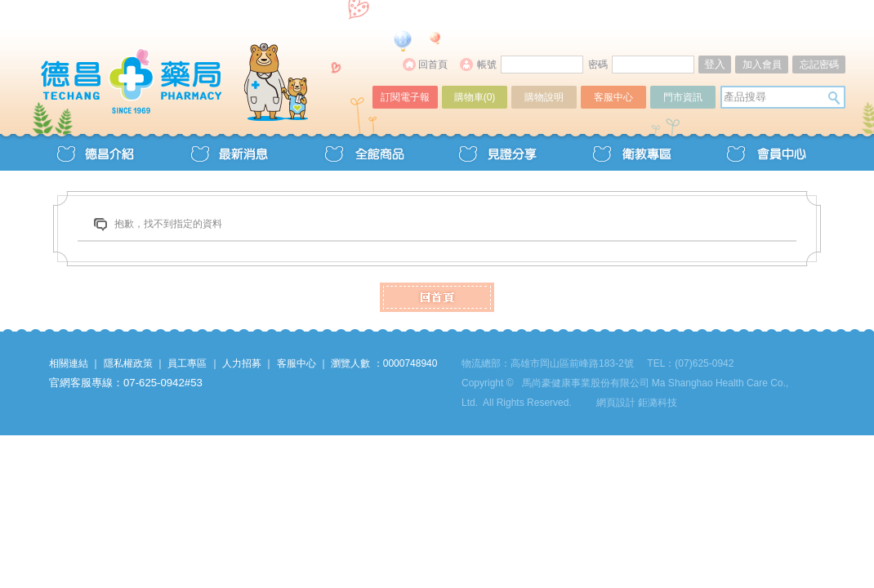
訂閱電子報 (405, 97)
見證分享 (497, 152)
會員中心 (765, 152)
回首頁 (433, 65)
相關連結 (69, 363)
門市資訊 (683, 97)
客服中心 (613, 97)
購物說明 (544, 97)
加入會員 (762, 65)
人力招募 (242, 363)
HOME (437, 297)
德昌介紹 (96, 152)
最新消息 (230, 152)
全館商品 (363, 152)
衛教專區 (631, 152)
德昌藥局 (202, 63)
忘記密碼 (819, 65)
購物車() (475, 97)
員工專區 (187, 363)
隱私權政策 (128, 363)
